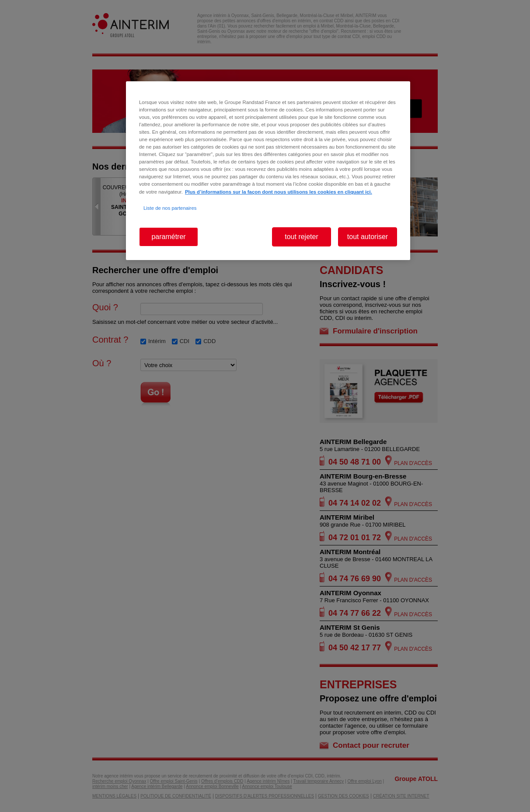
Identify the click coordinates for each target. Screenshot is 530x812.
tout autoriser (368, 237)
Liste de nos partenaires (170, 208)
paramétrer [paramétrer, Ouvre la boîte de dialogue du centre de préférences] (168, 237)
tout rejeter (301, 237)
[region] (268, 171)
